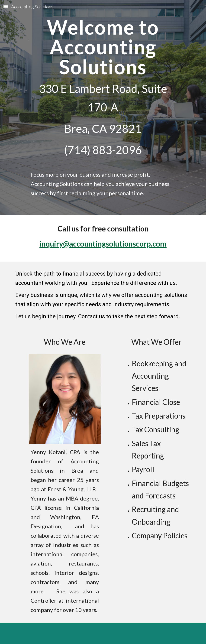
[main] (103, 90)
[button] (6, 6)
